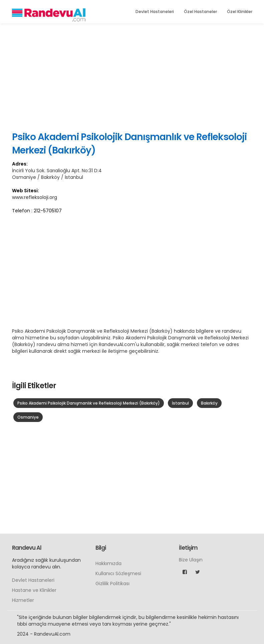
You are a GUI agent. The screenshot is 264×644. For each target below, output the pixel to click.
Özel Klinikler (240, 12)
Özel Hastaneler (200, 12)
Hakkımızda (108, 563)
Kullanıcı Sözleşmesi (118, 573)
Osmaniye (28, 417)
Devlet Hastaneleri (155, 12)
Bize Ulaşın (191, 560)
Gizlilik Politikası (112, 583)
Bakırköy (209, 403)
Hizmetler (23, 600)
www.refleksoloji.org (35, 197)
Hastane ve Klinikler (34, 590)
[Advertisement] (132, 77)
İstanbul (180, 403)
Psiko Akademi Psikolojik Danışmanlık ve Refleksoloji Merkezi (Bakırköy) (89, 403)
